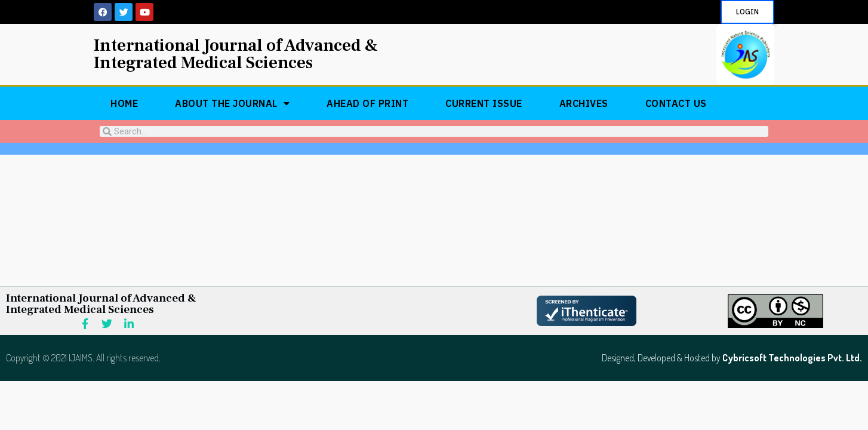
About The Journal (232, 103)
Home (124, 103)
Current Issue (484, 103)
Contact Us (676, 103)
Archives (584, 103)
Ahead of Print (367, 103)
